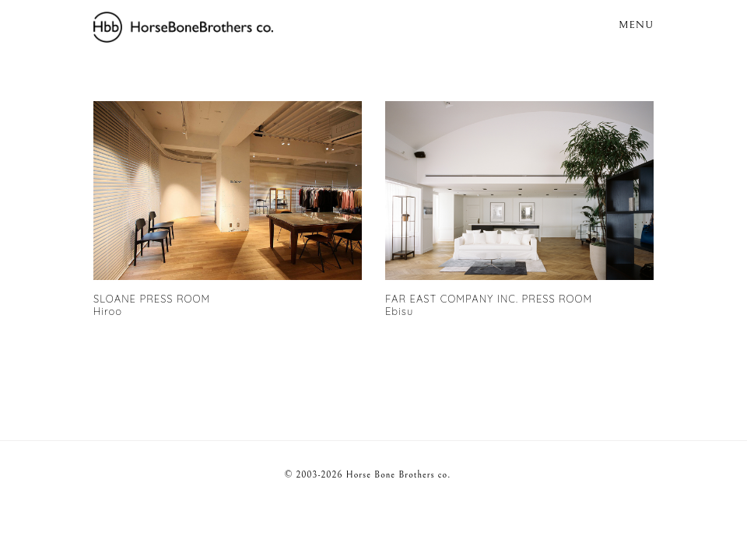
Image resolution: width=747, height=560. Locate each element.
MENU (636, 25)
